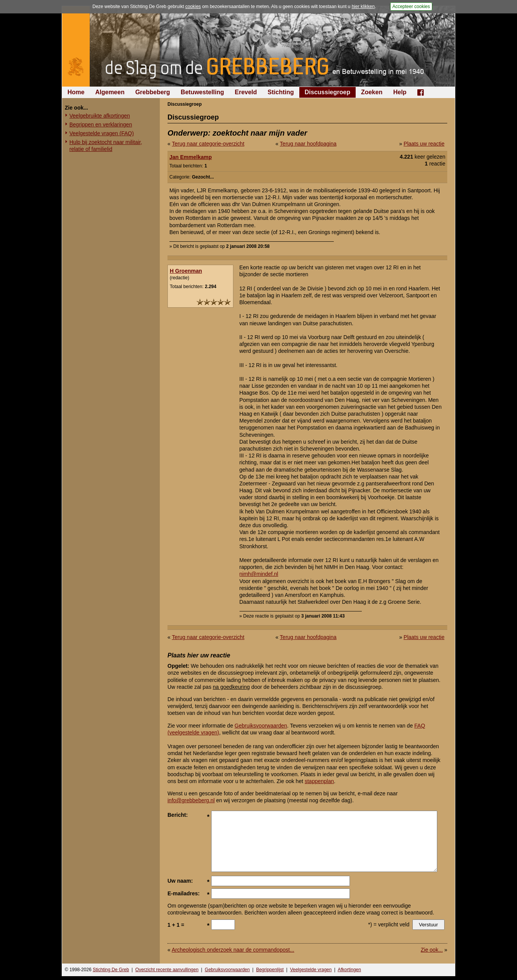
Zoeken (372, 92)
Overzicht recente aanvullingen (167, 970)
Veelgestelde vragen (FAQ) (102, 133)
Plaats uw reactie (424, 144)
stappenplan (319, 781)
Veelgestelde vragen (311, 970)
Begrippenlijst (270, 970)
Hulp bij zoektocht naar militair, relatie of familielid (106, 146)
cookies (193, 7)
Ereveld (246, 92)
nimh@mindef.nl (259, 574)
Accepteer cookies (411, 7)
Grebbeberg (153, 92)
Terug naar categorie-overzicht (208, 144)
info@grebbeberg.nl (191, 800)
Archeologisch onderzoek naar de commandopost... (233, 950)
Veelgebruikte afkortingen (100, 116)
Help (400, 92)
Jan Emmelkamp (191, 157)
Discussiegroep (327, 92)
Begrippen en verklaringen (101, 125)
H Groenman (186, 271)
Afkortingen (349, 970)
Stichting (281, 92)
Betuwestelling (203, 92)
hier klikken (363, 7)
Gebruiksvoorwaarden (261, 726)
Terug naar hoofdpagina (308, 144)
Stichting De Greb (111, 970)
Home (76, 92)
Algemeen (110, 92)
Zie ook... (432, 950)
